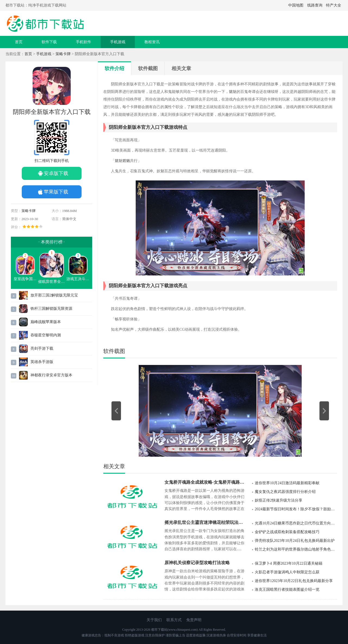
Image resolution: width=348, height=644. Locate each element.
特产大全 (334, 5)
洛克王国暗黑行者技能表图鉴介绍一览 (287, 590)
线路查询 (315, 5)
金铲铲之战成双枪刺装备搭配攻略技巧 (287, 532)
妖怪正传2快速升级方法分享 (279, 500)
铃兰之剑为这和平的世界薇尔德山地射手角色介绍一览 (296, 549)
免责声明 (194, 620)
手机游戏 (118, 42)
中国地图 (296, 5)
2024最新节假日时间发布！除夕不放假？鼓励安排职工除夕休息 (296, 509)
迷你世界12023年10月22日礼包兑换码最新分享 (294, 581)
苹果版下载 (56, 192)
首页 (19, 42)
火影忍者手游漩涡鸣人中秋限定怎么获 (287, 572)
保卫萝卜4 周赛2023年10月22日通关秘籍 (289, 563)
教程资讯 (152, 42)
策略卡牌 (63, 54)
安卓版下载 (56, 173)
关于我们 (154, 620)
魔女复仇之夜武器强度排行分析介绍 (285, 492)
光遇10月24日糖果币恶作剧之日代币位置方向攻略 (296, 523)
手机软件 (83, 42)
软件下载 (49, 42)
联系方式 (174, 620)
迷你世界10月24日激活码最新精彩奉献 (287, 483)
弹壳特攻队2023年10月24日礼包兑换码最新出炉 (295, 541)
